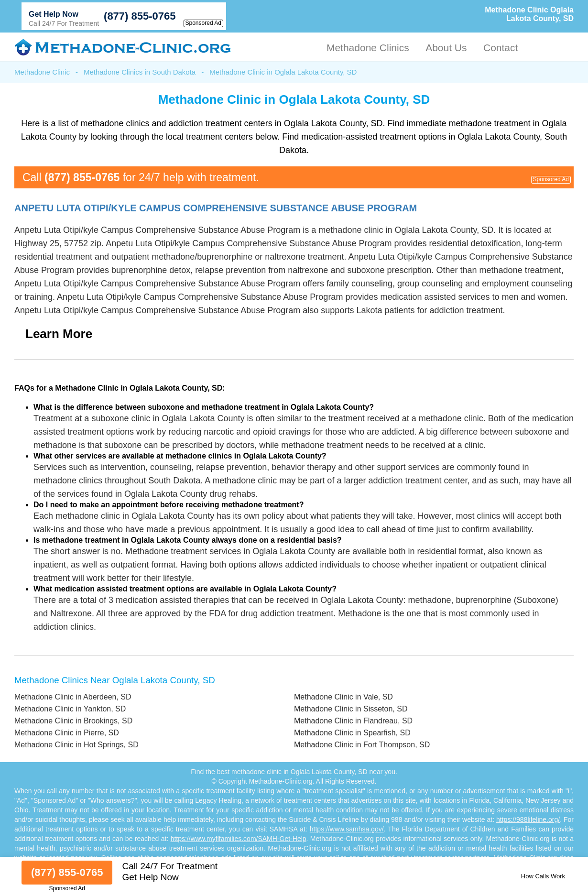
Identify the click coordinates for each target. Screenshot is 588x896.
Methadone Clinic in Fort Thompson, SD (362, 745)
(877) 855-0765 (140, 16)
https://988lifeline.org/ (528, 820)
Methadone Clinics (368, 48)
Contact (501, 48)
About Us (446, 48)
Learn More (59, 334)
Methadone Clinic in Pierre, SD (67, 733)
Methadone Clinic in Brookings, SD (73, 721)
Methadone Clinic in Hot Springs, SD (76, 745)
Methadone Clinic (42, 72)
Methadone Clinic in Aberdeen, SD (73, 697)
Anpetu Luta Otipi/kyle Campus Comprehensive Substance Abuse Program (216, 208)
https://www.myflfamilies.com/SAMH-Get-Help (239, 839)
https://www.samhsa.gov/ (347, 829)
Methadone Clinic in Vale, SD (343, 697)
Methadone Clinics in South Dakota (140, 72)
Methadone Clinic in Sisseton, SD (351, 709)
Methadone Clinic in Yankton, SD (70, 709)
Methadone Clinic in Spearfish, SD (352, 733)
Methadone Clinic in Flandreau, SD (353, 721)
